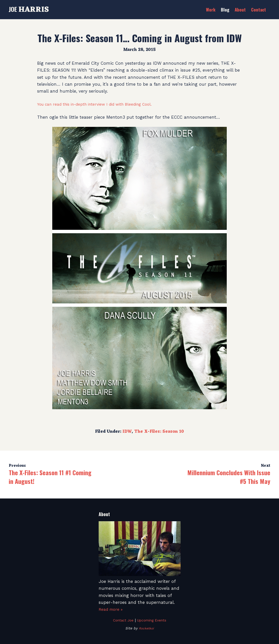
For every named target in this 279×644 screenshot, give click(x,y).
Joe (29, 9)
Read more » (112, 609)
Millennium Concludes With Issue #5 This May (229, 477)
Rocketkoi (146, 628)
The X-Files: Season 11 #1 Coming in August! (50, 477)
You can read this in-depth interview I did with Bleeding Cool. (103, 104)
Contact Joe (121, 620)
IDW (127, 432)
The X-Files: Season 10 (159, 432)
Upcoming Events (153, 620)
